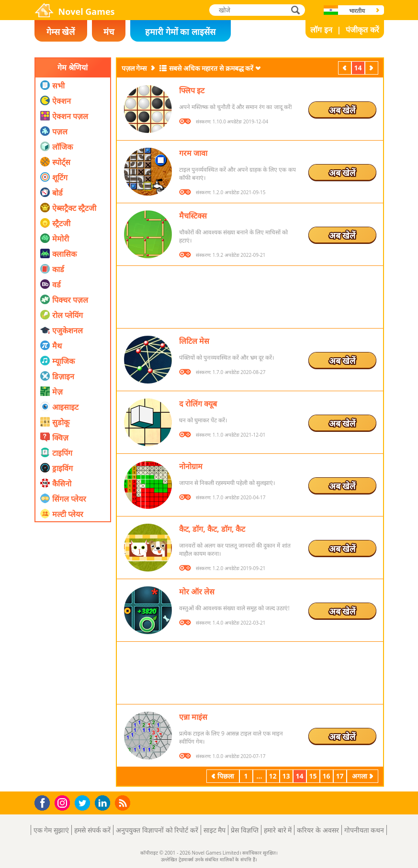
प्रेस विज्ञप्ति (245, 830)
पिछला (346, 68)
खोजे (296, 10)
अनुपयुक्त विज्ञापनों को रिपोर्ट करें (157, 830)
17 (339, 776)
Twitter (84, 804)
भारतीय (357, 11)
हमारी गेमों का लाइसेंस (180, 32)
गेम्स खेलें (61, 32)
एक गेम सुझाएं (51, 830)
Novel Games (87, 11)
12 (272, 776)
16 (326, 776)
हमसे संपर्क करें (92, 830)
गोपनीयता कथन (364, 830)
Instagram (64, 802)
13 (286, 776)
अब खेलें (342, 110)
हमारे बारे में (278, 830)
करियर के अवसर (318, 830)
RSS (124, 803)
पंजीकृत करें (362, 30)
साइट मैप (215, 830)
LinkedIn (104, 803)
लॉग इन (321, 30)
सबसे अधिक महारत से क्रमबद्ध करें (211, 68)
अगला (373, 68)
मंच (109, 32)
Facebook (45, 802)
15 (313, 776)
